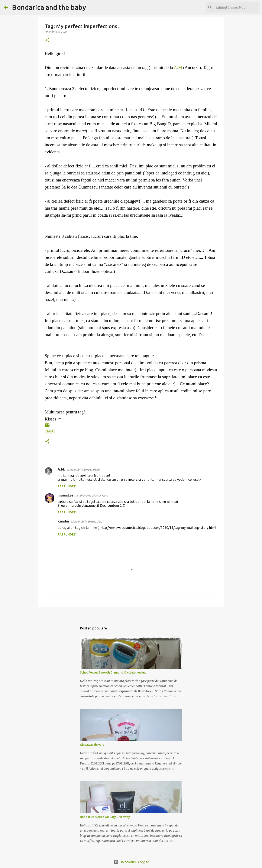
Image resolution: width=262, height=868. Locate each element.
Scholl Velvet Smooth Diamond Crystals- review (113, 672)
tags (50, 431)
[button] (47, 40)
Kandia (63, 521)
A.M (178, 67)
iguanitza (65, 495)
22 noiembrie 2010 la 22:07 (87, 521)
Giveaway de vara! (93, 745)
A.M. (61, 469)
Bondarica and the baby (49, 7)
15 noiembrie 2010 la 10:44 (91, 495)
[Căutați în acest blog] (236, 7)
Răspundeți (67, 486)
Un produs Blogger (131, 862)
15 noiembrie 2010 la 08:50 (83, 469)
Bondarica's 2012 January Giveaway (105, 817)
